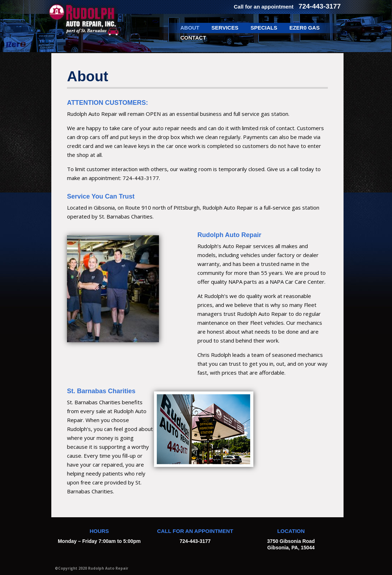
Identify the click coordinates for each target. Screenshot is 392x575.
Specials (264, 28)
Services (225, 28)
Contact (193, 38)
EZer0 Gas (305, 28)
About (190, 28)
